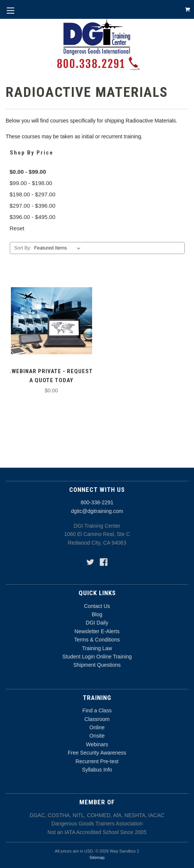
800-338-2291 (97, 502)
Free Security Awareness (97, 753)
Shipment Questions (97, 665)
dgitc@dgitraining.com (97, 511)
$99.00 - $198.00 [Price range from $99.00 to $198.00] (31, 183)
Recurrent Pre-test (97, 761)
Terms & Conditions (97, 640)
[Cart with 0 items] (187, 9)
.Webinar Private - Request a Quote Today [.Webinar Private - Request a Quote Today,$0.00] (51, 376)
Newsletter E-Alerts (97, 631)
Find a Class (97, 710)
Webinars (97, 744)
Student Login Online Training (97, 657)
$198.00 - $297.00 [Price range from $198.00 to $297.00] (33, 194)
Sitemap (97, 857)
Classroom (97, 719)
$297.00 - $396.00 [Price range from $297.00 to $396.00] (33, 206)
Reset (17, 228)
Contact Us (97, 606)
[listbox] (59, 248)
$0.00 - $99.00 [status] (28, 172)
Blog (97, 614)
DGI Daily (97, 623)
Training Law (97, 648)
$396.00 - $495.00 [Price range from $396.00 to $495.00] (33, 217)
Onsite (97, 736)
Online (97, 727)
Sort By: (23, 248)
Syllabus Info (97, 770)
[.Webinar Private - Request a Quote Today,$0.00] (52, 321)
